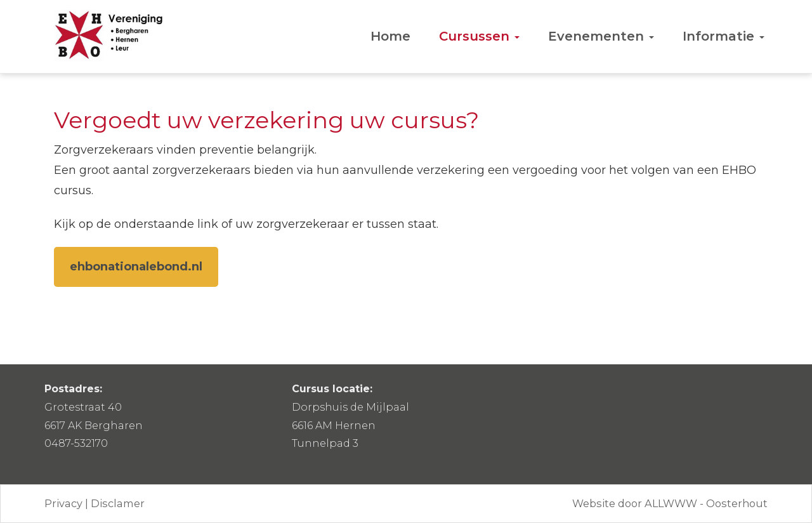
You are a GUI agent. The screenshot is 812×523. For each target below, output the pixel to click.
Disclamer (118, 503)
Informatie (724, 36)
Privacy (63, 503)
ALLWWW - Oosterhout (706, 503)
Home (390, 36)
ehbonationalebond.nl (136, 267)
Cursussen (479, 36)
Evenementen (601, 36)
